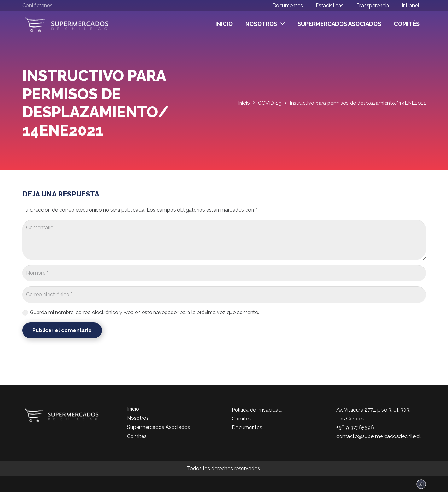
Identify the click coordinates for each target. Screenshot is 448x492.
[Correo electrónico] (224, 295)
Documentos (247, 428)
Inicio (133, 409)
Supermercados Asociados (159, 427)
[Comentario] (224, 240)
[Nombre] (224, 273)
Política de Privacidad (257, 410)
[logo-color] (67, 24)
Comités (137, 436)
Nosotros (138, 418)
